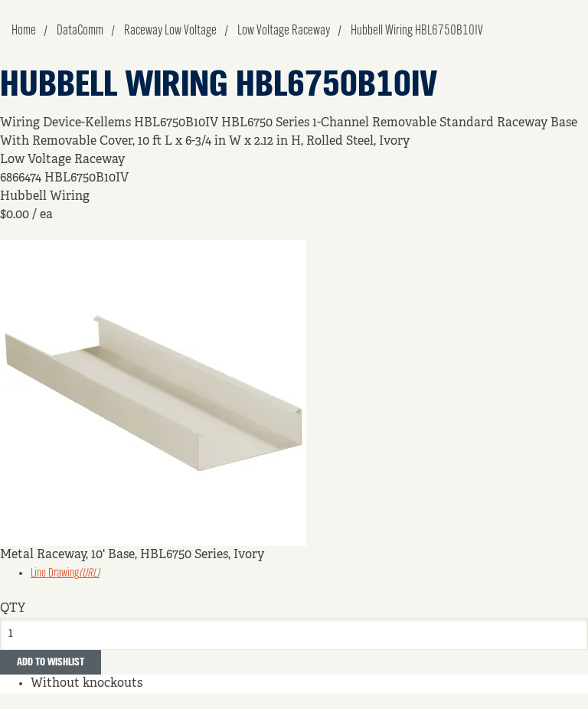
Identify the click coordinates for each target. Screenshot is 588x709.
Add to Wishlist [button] (51, 662)
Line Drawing (65, 573)
